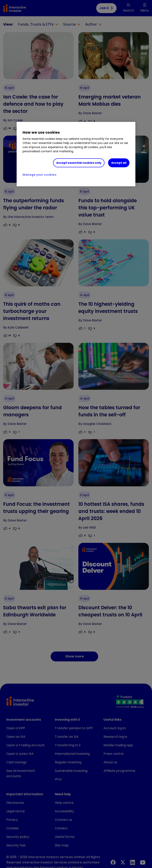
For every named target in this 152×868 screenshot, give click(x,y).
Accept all (119, 163)
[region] (76, 154)
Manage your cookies (39, 174)
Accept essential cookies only (79, 163)
